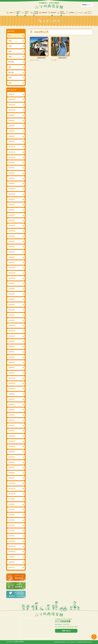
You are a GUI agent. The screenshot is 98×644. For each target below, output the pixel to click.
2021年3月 (12, 310)
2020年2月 (12, 368)
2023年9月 (12, 199)
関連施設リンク (87, 5)
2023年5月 (12, 215)
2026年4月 (12, 94)
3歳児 (10, 41)
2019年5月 (12, 410)
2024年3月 (12, 178)
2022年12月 (12, 226)
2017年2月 (12, 531)
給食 (10, 67)
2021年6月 (12, 299)
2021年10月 (12, 278)
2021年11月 (12, 273)
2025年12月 (12, 99)
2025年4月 (12, 136)
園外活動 (11, 72)
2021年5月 (12, 304)
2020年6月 (12, 357)
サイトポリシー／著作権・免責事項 (15, 642)
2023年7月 (12, 205)
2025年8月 (12, 115)
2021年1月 (12, 320)
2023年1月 (12, 220)
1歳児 (10, 51)
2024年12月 (12, 147)
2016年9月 (12, 557)
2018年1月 (12, 478)
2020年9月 (12, 341)
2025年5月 (12, 131)
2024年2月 (12, 184)
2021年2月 (12, 315)
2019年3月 (12, 420)
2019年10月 (12, 389)
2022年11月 (12, 231)
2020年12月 (12, 326)
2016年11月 (12, 546)
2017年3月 (12, 525)
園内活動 (11, 62)
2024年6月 (12, 168)
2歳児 (10, 46)
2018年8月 (12, 452)
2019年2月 (12, 425)
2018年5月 (12, 468)
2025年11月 (12, 105)
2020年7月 (12, 352)
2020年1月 (12, 373)
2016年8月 (12, 562)
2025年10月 (12, 110)
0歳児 (10, 57)
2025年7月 (12, 121)
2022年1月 (12, 262)
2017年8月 (12, 504)
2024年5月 (12, 173)
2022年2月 (12, 257)
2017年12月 (12, 483)
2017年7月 (12, 510)
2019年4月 (12, 415)
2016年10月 (12, 552)
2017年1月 (12, 536)
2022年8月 (12, 236)
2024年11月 (12, 152)
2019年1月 (12, 431)
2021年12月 (12, 268)
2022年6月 (12, 241)
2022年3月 (12, 252)
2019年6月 (12, 404)
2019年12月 (12, 378)
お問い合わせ (66, 631)
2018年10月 (12, 447)
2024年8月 (12, 162)
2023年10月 (12, 194)
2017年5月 (12, 520)
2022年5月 (12, 247)
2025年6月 (12, 126)
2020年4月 (12, 362)
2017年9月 (12, 499)
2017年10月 (12, 494)
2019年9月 (12, 394)
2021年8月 (12, 289)
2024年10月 (12, 157)
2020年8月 (12, 347)
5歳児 (10, 78)
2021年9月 (12, 283)
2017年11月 (12, 489)
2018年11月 (12, 441)
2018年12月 (12, 436)
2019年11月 (12, 383)
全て (10, 36)
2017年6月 (12, 515)
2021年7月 (12, 294)
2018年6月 (12, 462)
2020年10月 (12, 336)
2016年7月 (12, 567)
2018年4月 (12, 473)
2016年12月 (12, 541)
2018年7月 (12, 457)
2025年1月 (12, 142)
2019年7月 (12, 399)
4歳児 (10, 83)
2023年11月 (12, 189)
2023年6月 (12, 210)
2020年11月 (12, 331)
